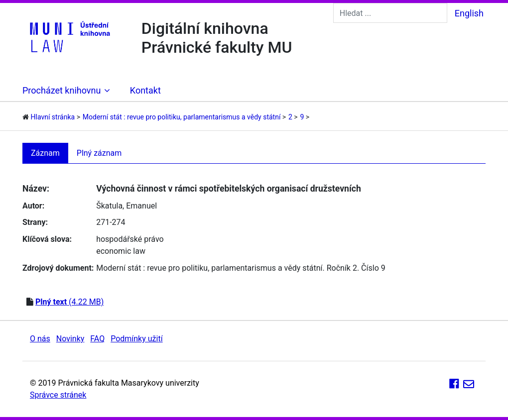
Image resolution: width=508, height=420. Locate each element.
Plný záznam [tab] (99, 153)
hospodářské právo (130, 239)
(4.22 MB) (69, 302)
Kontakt (145, 90)
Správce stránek (58, 395)
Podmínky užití (136, 339)
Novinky (70, 339)
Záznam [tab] (45, 153)
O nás (40, 339)
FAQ (97, 339)
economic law (121, 251)
